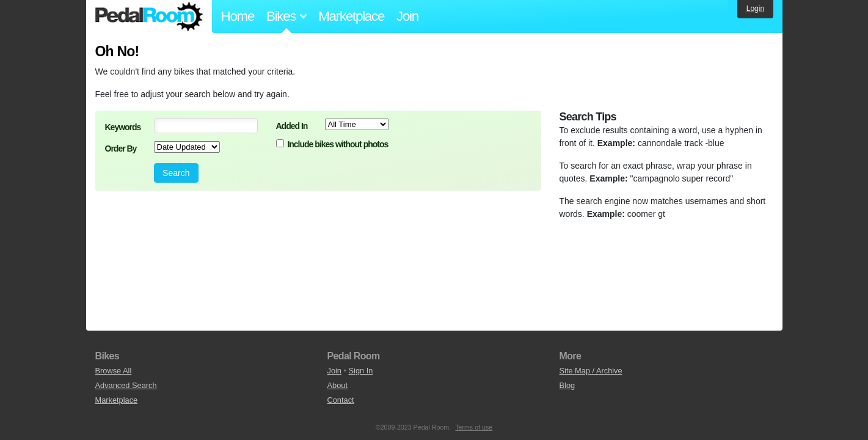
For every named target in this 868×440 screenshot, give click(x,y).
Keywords (123, 127)
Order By (121, 148)
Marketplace (351, 16)
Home (238, 16)
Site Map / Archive (591, 371)
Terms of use (474, 427)
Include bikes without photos (337, 144)
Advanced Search (126, 385)
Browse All (114, 371)
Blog (567, 385)
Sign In (361, 371)
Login (755, 9)
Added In (292, 126)
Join (407, 16)
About (337, 385)
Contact (341, 400)
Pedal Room (149, 16)
